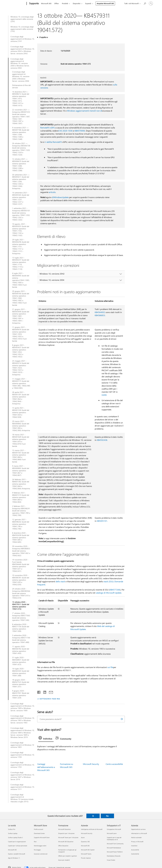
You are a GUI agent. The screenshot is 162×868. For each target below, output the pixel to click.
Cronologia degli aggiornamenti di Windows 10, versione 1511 (22, 787)
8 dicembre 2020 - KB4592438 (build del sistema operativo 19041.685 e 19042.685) (21, 538)
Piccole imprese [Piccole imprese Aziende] (86, 858)
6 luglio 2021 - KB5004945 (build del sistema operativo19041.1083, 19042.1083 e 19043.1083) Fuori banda (21, 280)
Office (56, 3)
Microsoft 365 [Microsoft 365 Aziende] (85, 846)
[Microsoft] (17, 4)
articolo (52, 192)
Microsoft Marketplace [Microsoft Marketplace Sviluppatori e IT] (114, 848)
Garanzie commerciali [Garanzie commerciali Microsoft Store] (41, 854)
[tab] (46, 738)
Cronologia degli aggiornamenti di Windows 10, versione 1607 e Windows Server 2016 (22, 776)
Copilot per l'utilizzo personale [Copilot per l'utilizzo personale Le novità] (18, 846)
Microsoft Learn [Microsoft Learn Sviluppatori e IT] (112, 833)
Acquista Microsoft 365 (105, 3)
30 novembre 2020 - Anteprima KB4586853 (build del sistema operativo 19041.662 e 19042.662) (21, 551)
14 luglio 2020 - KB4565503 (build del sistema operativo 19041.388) (21, 672)
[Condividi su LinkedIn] (44, 692)
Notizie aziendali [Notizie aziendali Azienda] (136, 837)
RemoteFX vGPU (48, 128)
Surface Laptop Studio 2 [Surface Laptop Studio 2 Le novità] (15, 837)
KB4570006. (80, 131)
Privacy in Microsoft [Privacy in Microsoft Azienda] (137, 842)
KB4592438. (102, 440)
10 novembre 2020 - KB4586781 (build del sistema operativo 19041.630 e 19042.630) (21, 580)
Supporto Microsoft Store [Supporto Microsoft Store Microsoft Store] (42, 837)
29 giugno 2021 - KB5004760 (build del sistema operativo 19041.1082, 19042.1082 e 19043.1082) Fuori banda (21, 298)
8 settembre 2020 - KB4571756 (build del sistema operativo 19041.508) (21, 628)
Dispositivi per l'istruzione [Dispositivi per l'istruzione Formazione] (66, 833)
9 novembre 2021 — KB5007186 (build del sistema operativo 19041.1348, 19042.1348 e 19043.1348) (21, 133)
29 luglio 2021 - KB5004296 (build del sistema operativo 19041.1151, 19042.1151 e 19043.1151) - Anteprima (21, 247)
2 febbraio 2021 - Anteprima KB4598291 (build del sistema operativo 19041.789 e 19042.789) (21, 511)
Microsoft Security (91, 764)
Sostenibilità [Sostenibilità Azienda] (135, 854)
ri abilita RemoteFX (53, 142)
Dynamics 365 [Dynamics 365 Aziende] (85, 842)
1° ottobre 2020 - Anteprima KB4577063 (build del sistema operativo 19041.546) (21, 617)
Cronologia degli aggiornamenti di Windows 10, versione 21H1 (22, 39)
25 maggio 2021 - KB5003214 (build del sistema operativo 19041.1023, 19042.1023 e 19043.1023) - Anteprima (21, 368)
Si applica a (43, 37)
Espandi (88, 3)
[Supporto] (34, 4)
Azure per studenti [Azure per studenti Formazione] (64, 860)
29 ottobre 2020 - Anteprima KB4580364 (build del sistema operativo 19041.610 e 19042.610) (21, 593)
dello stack (60, 581)
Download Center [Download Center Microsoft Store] (39, 833)
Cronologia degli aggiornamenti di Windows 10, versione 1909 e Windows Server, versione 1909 (22, 707)
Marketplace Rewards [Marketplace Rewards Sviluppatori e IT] (114, 856)
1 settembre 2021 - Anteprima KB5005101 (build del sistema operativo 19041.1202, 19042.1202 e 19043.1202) (21, 214)
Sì (93, 816)
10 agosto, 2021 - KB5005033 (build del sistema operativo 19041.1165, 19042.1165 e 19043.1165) (21, 230)
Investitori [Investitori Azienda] (134, 846)
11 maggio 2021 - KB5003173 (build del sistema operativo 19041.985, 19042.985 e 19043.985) (21, 383)
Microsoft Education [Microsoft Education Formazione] (64, 829)
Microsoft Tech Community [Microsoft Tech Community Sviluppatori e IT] (115, 844)
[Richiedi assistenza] (145, 3)
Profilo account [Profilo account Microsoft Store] (39, 829)
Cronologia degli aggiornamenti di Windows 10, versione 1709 (22, 755)
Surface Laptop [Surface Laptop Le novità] (13, 833)
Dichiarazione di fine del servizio (21, 86)
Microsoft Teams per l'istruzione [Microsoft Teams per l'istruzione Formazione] (68, 837)
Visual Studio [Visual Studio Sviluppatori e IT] (111, 860)
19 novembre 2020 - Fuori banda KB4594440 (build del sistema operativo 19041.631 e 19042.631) (21, 565)
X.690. (104, 395)
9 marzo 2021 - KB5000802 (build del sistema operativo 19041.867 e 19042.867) (21, 471)
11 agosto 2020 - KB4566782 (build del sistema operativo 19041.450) (21, 650)
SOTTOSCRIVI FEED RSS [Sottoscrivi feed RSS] (50, 699)
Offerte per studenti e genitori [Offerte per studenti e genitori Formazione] (68, 856)
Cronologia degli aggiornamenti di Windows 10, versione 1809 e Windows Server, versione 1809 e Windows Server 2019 (22, 733)
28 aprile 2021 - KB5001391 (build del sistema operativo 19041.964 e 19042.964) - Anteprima (21, 398)
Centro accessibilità (114, 764)
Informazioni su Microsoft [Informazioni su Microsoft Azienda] (139, 833)
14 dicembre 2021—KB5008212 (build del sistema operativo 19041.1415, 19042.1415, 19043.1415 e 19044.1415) (21, 99)
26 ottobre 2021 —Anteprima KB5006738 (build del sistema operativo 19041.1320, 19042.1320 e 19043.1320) (21, 149)
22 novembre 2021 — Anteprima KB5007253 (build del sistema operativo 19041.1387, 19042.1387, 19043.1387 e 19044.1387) (21, 117)
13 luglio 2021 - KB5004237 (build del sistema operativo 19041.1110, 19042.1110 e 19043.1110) (21, 263)
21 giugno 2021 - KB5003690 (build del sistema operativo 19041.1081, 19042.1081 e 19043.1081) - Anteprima (21, 316)
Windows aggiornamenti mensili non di (85, 111)
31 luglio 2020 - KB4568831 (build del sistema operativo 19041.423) (21, 661)
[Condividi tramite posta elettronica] (50, 692)
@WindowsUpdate (60, 197)
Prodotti (65, 3)
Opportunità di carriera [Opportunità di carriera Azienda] (138, 829)
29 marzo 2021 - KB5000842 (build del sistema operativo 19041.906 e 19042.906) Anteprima (21, 426)
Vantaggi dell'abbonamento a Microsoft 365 (46, 767)
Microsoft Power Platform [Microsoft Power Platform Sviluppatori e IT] (115, 852)
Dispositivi (77, 3)
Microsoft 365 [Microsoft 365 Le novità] (12, 850)
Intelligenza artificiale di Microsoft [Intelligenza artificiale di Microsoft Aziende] (92, 829)
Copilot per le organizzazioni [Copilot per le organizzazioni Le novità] (17, 842)
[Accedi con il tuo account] (151, 3)
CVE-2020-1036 (65, 131)
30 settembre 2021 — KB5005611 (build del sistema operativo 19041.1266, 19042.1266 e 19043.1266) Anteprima (21, 182)
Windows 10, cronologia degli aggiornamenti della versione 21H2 (22, 29)
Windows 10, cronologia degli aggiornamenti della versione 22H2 (22, 19)
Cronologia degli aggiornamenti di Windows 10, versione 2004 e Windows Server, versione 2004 (20, 63)
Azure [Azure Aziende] (83, 837)
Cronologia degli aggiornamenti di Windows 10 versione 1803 (22, 745)
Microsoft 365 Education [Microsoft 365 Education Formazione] (66, 842)
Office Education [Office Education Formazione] (63, 846)
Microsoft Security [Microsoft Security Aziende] (87, 833)
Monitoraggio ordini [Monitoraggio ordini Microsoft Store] (40, 846)
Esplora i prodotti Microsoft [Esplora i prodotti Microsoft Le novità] (17, 854)
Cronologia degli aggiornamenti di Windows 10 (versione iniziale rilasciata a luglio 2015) (22, 798)
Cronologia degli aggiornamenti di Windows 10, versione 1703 (22, 765)
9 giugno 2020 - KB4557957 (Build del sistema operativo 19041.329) (21, 694)
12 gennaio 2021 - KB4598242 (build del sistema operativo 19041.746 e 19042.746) (21, 524)
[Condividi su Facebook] (39, 692)
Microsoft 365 (46, 3)
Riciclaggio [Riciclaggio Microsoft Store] (37, 850)
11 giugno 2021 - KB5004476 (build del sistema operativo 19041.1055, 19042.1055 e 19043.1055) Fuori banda (21, 334)
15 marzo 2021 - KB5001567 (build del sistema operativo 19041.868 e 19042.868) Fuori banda (21, 456)
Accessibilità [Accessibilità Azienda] (135, 850)
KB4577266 (115, 590)
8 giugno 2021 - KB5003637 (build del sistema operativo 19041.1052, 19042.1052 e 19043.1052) (21, 351)
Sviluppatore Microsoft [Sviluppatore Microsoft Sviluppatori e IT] (114, 829)
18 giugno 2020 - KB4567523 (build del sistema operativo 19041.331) (21, 683)
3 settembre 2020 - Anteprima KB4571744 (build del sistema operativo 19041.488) (21, 639)
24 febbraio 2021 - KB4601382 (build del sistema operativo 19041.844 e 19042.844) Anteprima (21, 484)
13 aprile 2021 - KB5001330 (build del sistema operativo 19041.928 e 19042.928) (21, 412)
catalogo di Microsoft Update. (109, 593)
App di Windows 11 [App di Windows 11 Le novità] (14, 858)
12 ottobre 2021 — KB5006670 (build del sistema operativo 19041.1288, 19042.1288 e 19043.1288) (21, 165)
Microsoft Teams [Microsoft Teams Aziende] (86, 854)
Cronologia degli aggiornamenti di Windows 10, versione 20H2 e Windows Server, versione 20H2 (22, 50)
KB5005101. (102, 521)
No (107, 816)
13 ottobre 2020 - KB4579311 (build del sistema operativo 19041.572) (21, 606)
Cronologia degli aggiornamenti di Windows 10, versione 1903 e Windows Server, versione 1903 (22, 719)
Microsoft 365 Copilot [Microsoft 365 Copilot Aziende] (88, 850)
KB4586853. (100, 315)
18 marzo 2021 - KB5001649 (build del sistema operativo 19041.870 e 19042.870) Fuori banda (21, 440)
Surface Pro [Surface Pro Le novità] (12, 829)
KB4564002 (100, 312)
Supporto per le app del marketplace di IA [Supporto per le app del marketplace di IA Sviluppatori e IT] (114, 838)
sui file (110, 667)
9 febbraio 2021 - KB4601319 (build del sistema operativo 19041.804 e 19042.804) (21, 497)
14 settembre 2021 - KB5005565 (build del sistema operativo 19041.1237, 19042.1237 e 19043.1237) (21, 198)
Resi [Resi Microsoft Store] (35, 842)
